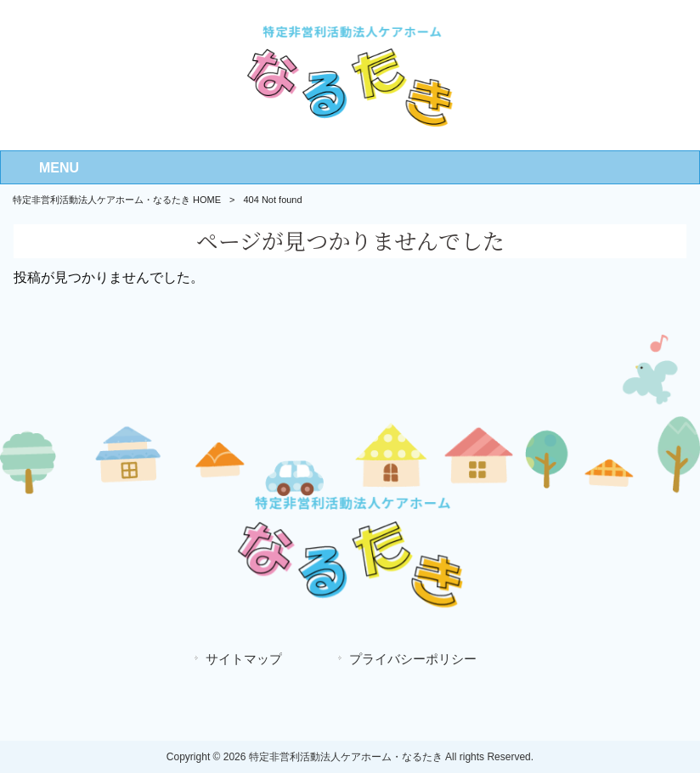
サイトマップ (244, 659)
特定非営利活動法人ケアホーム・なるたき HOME (117, 200)
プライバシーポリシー (413, 659)
